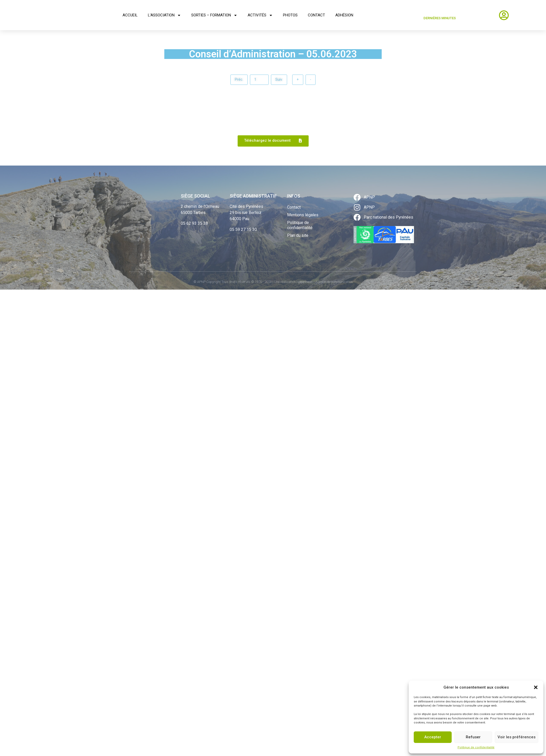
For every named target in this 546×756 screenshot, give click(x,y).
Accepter (433, 737)
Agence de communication (334, 282)
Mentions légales (303, 215)
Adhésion (344, 15)
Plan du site (298, 236)
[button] (536, 687)
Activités (260, 15)
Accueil (130, 15)
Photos (290, 15)
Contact (316, 15)
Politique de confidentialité (476, 747)
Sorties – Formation (214, 15)
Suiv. (281, 80)
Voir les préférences (517, 737)
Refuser (473, 737)
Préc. (236, 80)
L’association (164, 15)
